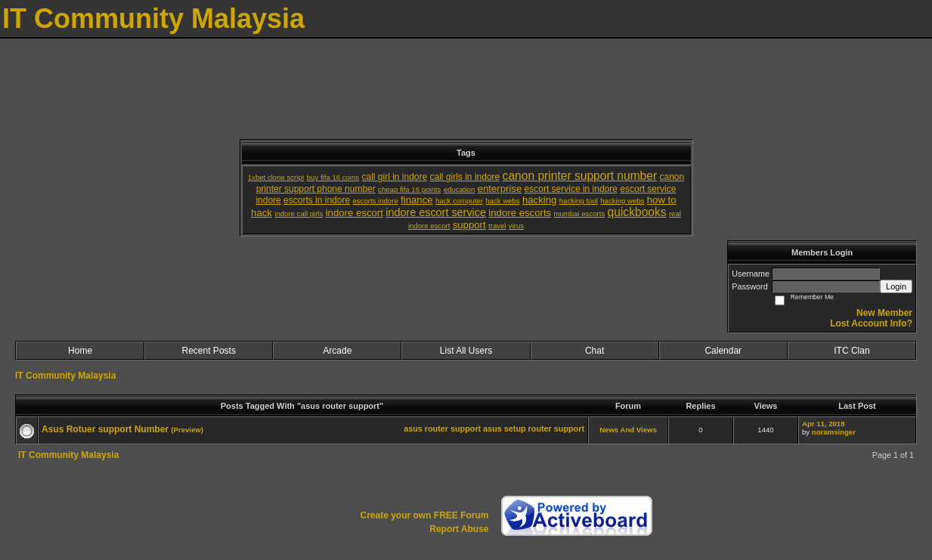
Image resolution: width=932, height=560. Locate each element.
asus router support (442, 429)
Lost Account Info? (871, 323)
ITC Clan (851, 351)
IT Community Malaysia (65, 376)
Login (896, 286)
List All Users (466, 351)
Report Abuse (459, 529)
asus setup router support (534, 429)
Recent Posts (209, 351)
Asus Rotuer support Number (105, 429)
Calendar (723, 351)
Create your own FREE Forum (424, 515)
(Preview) (187, 430)
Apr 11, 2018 (824, 424)
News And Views (628, 430)
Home (80, 351)
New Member (884, 313)
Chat (594, 351)
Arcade (337, 351)
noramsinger (834, 432)
